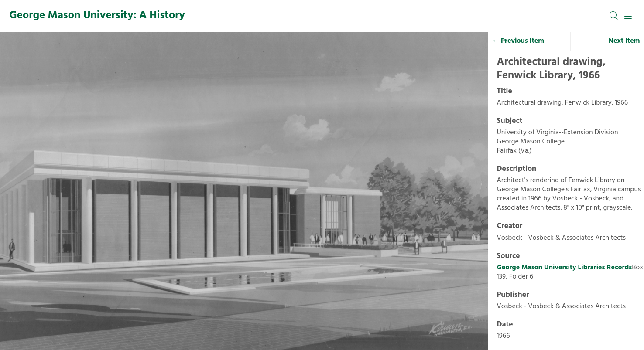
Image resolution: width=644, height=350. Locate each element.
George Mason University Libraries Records (565, 268)
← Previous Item (518, 41)
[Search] (614, 16)
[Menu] (628, 16)
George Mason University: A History (97, 16)
